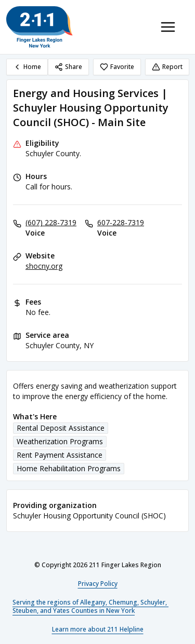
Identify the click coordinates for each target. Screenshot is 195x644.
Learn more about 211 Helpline (98, 629)
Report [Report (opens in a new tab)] (167, 67)
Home (27, 67)
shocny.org (44, 266)
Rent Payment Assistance (60, 455)
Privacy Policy (98, 584)
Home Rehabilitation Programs (69, 468)
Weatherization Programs (60, 441)
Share (68, 67)
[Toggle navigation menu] (168, 27)
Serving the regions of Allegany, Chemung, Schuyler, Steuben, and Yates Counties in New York (90, 607)
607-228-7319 (121, 222)
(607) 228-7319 (51, 222)
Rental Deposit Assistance (61, 428)
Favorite (117, 67)
